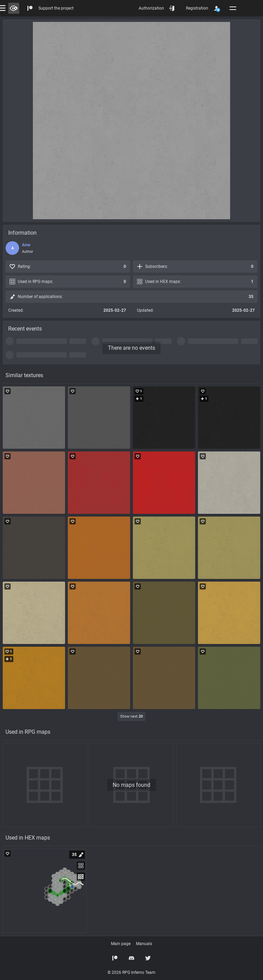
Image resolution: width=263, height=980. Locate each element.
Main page (121, 944)
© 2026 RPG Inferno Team (131, 972)
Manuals (144, 944)
